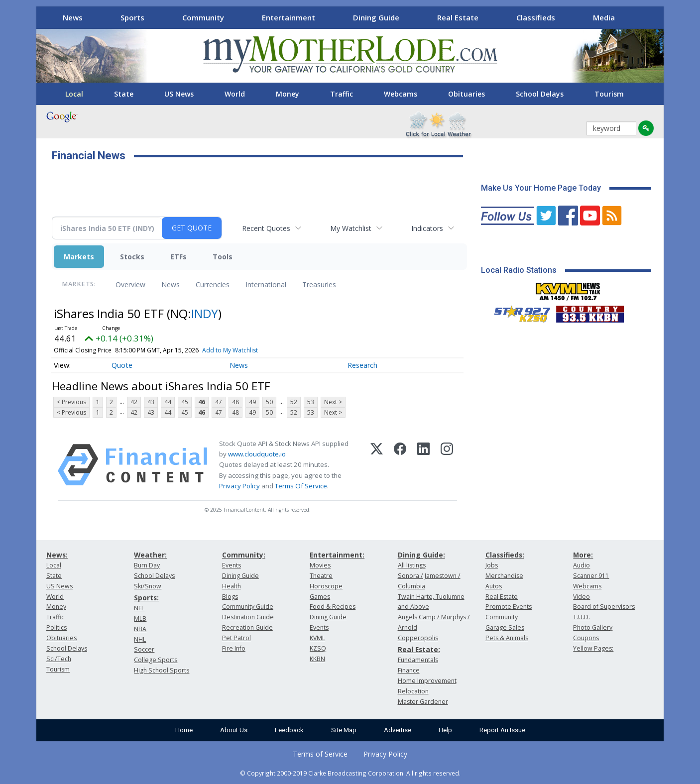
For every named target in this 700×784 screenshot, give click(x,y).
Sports (132, 17)
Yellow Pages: (593, 648)
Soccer (144, 649)
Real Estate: (419, 649)
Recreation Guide (247, 627)
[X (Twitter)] (377, 465)
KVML (317, 638)
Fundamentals (418, 660)
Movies (320, 565)
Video (582, 597)
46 (202, 402)
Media (604, 17)
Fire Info (234, 648)
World (235, 94)
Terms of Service (320, 754)
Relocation (413, 691)
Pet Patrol (236, 638)
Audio (582, 565)
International (266, 284)
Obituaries (467, 94)
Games (320, 597)
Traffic (342, 94)
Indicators (427, 228)
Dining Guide (376, 17)
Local (74, 94)
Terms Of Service (301, 486)
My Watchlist (351, 228)
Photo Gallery (593, 627)
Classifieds (536, 17)
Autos (494, 586)
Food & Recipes (333, 607)
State (124, 94)
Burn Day (147, 565)
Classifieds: (505, 555)
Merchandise (504, 576)
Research (362, 365)
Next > (333, 402)
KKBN (317, 659)
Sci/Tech (59, 659)
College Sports (156, 660)
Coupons (586, 638)
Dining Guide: (421, 555)
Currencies (213, 284)
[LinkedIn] (423, 465)
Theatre (321, 576)
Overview (130, 284)
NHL (140, 639)
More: (583, 555)
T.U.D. (582, 617)
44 (168, 402)
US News (179, 94)
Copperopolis (418, 638)
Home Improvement (427, 681)
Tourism (609, 94)
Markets (79, 257)
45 (185, 402)
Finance (409, 670)
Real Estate (458, 17)
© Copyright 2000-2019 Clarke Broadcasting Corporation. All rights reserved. (350, 773)
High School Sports (162, 670)
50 (269, 402)
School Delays (540, 94)
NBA (140, 629)
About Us (234, 730)
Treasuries (319, 284)
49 (252, 402)
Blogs (230, 597)
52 (294, 402)
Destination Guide (248, 617)
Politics (57, 627)
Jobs (492, 565)
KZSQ (318, 648)
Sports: (146, 598)
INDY (205, 313)
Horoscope (326, 586)
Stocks (132, 257)
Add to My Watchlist (230, 350)
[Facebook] (400, 465)
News (73, 17)
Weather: (150, 555)
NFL (139, 608)
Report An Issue (502, 730)
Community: (244, 555)
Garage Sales (505, 627)
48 (235, 402)
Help (445, 730)
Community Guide (248, 607)
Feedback (289, 730)
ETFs (178, 257)
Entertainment (289, 17)
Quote (122, 365)
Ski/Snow (148, 586)
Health (232, 586)
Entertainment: (337, 555)
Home (184, 730)
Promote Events (509, 607)
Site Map (344, 730)
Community (203, 17)
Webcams (401, 94)
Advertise (398, 730)
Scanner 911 (591, 576)
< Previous (71, 402)
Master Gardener (423, 702)
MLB (140, 618)
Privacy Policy (239, 486)
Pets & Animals (507, 638)
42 (134, 402)
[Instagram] (447, 465)
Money (288, 94)
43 (151, 402)
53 (311, 402)
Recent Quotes (266, 228)
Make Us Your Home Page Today (541, 188)
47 (219, 402)
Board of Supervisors (604, 607)
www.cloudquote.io (257, 454)
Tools (223, 257)
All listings (412, 565)
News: (57, 555)
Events (232, 565)
